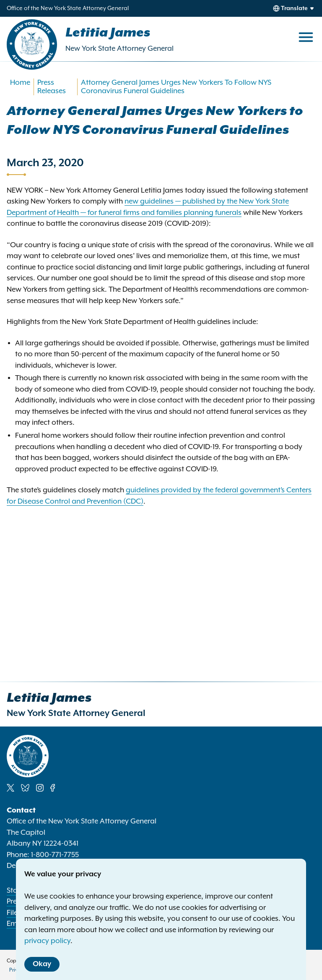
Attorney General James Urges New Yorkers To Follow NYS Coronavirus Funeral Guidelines (176, 87)
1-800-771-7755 (55, 855)
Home (20, 83)
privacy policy (47, 941)
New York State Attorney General (119, 49)
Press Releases (52, 87)
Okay (42, 964)
